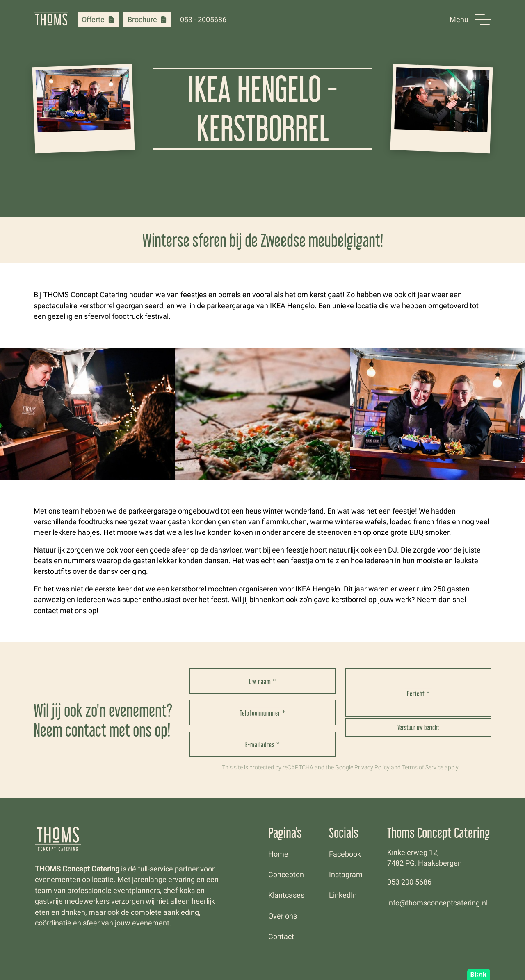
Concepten (286, 875)
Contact (281, 937)
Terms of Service (423, 767)
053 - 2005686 (203, 20)
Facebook (345, 854)
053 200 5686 (409, 882)
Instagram (346, 875)
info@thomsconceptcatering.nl (437, 903)
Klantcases (286, 895)
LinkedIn (343, 895)
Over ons (283, 916)
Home (278, 854)
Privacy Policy (372, 767)
